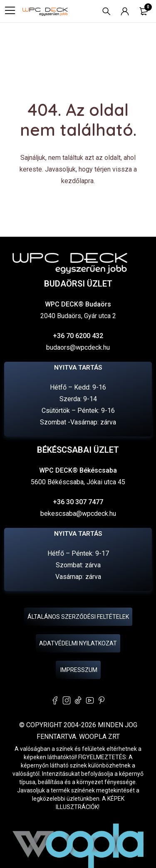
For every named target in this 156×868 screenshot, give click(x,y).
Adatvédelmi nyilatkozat (78, 643)
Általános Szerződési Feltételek (78, 617)
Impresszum (78, 670)
